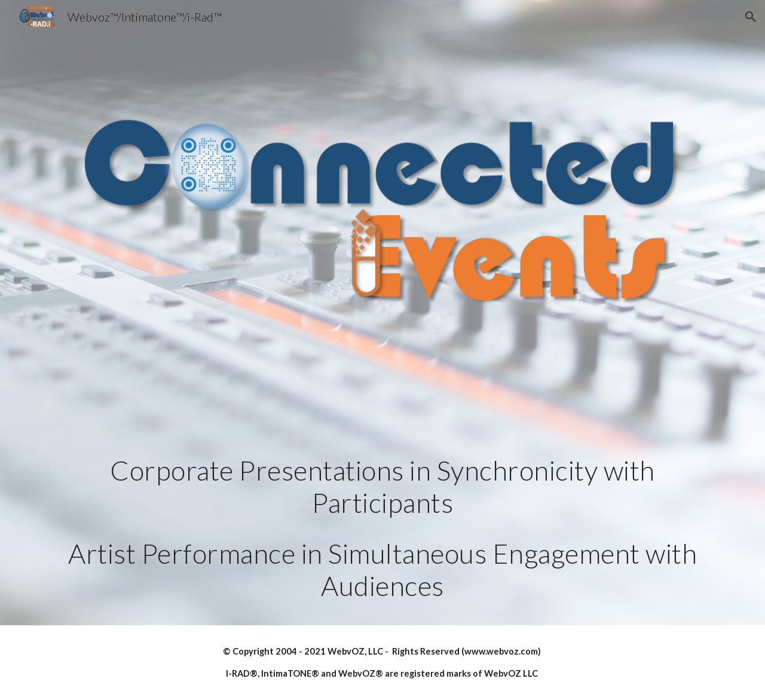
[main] (382, 528)
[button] (751, 17)
